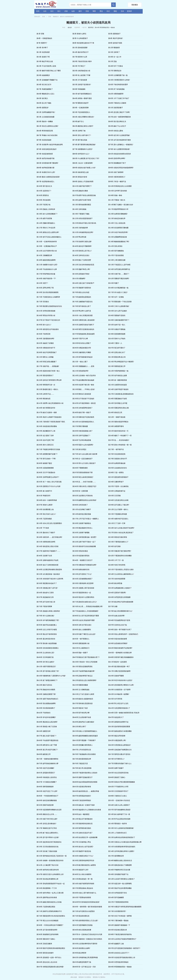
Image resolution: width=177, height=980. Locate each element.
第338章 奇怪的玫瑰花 (80, 551)
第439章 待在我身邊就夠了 (46, 708)
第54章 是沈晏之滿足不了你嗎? (119, 112)
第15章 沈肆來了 (114, 52)
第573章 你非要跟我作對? (117, 911)
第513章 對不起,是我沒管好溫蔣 (119, 819)
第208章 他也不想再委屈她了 (47, 352)
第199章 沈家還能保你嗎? (45, 339)
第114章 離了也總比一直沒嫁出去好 (121, 205)
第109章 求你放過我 (44, 200)
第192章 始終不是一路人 (117, 325)
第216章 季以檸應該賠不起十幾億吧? (121, 362)
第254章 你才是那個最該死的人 (83, 422)
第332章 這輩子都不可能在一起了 (84, 542)
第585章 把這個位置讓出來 (118, 930)
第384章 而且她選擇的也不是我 (119, 620)
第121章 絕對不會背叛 (44, 218)
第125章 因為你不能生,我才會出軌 (84, 223)
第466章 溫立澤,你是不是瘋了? (47, 750)
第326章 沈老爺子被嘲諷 (81, 533)
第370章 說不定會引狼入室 (46, 602)
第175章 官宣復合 (43, 302)
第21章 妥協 (112, 61)
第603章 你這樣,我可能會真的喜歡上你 (122, 958)
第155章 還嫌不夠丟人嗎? (81, 269)
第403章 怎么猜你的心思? (45, 653)
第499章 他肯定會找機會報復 (47, 800)
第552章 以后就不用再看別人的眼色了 (122, 879)
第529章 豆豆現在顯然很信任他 (47, 847)
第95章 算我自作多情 (80, 177)
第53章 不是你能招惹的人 (81, 112)
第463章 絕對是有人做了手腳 (47, 745)
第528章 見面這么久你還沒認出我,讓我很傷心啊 (125, 842)
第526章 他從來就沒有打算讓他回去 (49, 842)
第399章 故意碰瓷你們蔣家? (118, 643)
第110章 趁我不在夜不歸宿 (82, 200)
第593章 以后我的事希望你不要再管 (85, 944)
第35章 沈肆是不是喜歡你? (82, 85)
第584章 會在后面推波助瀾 (82, 930)
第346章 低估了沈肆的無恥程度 (47, 565)
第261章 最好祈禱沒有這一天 (118, 431)
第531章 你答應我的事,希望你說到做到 (122, 847)
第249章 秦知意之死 (115, 412)
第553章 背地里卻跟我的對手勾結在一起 (51, 884)
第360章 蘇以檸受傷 (115, 583)
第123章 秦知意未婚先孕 (117, 218)
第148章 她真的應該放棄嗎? (46, 260)
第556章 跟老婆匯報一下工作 (47, 888)
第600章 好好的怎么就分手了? (119, 953)
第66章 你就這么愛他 (116, 131)
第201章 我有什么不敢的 (117, 339)
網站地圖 (74, 977)
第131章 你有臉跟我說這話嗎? (83, 232)
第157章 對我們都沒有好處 (46, 274)
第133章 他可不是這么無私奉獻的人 (49, 237)
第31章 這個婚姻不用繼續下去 (47, 80)
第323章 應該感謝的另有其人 (83, 528)
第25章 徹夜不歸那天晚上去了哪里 (49, 71)
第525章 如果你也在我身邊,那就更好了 (122, 837)
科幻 (108, 11)
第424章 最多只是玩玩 (44, 685)
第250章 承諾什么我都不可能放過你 (49, 417)
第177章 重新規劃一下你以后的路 (120, 302)
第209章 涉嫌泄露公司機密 (82, 352)
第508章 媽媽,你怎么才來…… (47, 814)
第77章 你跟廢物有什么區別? (83, 149)
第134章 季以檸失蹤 (79, 237)
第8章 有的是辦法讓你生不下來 (83, 43)
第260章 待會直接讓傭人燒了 (83, 431)
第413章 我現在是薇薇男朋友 (83, 667)
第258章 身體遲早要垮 (116, 426)
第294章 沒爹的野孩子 (116, 482)
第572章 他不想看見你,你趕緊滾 (84, 911)
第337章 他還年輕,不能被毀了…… (48, 551)
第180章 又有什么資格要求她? (119, 306)
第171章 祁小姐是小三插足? (118, 292)
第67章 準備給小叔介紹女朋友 (47, 135)
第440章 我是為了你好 (80, 708)
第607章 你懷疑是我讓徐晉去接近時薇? (50, 967)
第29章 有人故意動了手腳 (81, 75)
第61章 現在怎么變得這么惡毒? (47, 126)
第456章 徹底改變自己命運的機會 (120, 731)
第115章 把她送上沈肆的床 (46, 209)
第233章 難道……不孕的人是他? (84, 389)
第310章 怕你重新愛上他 (45, 509)
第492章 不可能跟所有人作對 (118, 787)
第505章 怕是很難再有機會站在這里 (49, 810)
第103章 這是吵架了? (44, 191)
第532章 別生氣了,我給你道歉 (47, 851)
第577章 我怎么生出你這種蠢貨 (47, 921)
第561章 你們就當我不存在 (118, 893)
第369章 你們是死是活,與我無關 (119, 597)
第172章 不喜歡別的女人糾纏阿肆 (48, 297)
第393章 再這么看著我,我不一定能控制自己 (123, 634)
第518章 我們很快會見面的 (82, 828)
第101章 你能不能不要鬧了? (82, 186)
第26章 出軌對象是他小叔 (81, 71)
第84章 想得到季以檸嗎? (117, 158)
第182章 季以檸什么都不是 (82, 311)
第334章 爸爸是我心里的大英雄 (47, 546)
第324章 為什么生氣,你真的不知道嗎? (121, 528)
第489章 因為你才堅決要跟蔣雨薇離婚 (122, 782)
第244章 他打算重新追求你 (46, 408)
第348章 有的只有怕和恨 (117, 565)
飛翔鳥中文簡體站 (85, 977)
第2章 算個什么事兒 (79, 34)
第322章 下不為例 (43, 528)
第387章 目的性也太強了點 (118, 625)
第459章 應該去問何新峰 (117, 736)
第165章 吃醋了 (114, 283)
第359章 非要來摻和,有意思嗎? (83, 583)
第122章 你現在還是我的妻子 (83, 218)
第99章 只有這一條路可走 (117, 182)
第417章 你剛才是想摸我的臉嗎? (119, 671)
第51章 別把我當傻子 (116, 108)
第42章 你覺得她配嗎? (116, 94)
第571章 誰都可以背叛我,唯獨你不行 (49, 911)
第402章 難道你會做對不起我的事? (120, 648)
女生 (45, 11)
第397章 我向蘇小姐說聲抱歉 (47, 643)
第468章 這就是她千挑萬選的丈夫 (120, 750)
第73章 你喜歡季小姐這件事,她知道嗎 (50, 145)
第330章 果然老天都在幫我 (118, 537)
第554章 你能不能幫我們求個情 (83, 884)
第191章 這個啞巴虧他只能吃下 (83, 325)
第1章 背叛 (40, 34)
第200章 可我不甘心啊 (80, 339)
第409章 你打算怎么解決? (45, 662)
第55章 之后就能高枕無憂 (45, 117)
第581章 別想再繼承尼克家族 (83, 925)
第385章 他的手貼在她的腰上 (47, 625)
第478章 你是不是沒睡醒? (45, 768)
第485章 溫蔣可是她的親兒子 (83, 777)
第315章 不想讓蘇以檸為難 (118, 514)
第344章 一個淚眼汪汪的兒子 (83, 560)
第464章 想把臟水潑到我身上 (83, 745)
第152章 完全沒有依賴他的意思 (83, 265)
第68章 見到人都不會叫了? (82, 135)
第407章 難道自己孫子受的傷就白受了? (86, 657)
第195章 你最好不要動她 (117, 329)
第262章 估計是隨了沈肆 (45, 436)
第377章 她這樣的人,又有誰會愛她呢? (85, 611)
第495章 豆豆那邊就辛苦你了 (118, 791)
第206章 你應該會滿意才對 (82, 348)
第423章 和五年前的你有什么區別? (120, 680)
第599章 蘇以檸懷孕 (79, 953)
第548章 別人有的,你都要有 (82, 874)
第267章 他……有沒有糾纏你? (119, 440)
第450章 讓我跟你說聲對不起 (118, 722)
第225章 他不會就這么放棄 (118, 376)
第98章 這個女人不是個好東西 (83, 182)
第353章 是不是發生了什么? (82, 574)
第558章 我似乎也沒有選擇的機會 (120, 888)
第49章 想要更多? (43, 108)
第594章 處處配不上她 (116, 944)
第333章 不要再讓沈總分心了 (118, 542)
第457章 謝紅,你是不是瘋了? (46, 736)
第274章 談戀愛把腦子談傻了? (47, 454)
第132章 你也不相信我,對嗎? (118, 232)
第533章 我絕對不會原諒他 (82, 851)
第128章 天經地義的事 (80, 228)
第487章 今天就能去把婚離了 (47, 782)
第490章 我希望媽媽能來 (45, 787)
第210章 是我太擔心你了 (117, 352)
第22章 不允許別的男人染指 (46, 66)
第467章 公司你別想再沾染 (82, 750)
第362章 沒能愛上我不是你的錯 (83, 588)
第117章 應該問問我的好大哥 (118, 209)
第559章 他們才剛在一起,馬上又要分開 (50, 893)
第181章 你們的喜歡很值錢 (46, 311)
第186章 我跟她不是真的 (117, 315)
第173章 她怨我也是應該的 (82, 297)
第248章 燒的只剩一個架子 (82, 412)
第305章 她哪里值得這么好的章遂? (84, 500)
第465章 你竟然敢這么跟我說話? (119, 745)
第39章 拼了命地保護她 (116, 89)
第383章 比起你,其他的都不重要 (84, 620)
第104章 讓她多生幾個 (80, 191)
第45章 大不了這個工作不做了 (119, 98)
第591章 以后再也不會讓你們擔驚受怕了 (122, 939)
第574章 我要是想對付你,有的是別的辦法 (51, 916)
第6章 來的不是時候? (116, 38)
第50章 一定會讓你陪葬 (81, 108)
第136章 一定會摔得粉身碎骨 (47, 242)
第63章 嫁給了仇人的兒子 (117, 126)
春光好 (70, 27)
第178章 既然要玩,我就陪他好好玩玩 (49, 306)
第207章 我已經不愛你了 (117, 348)
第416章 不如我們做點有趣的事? (84, 671)
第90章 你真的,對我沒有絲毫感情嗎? (121, 168)
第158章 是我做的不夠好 (81, 274)
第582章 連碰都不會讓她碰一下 (119, 925)
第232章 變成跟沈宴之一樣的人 (47, 389)
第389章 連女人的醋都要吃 (82, 630)
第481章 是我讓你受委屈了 (46, 773)
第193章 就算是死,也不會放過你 (48, 329)
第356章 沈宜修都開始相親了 (83, 579)
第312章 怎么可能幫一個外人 (118, 509)
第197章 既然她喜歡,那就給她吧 (84, 334)
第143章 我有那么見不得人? (82, 251)
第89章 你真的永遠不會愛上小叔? (84, 168)
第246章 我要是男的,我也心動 (119, 408)
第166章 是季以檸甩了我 (45, 288)
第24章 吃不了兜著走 (116, 66)
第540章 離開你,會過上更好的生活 (120, 861)
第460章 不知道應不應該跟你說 (47, 740)
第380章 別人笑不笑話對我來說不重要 (86, 616)
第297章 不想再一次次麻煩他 (118, 486)
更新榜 (129, 11)
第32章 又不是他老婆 (80, 80)
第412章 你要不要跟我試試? (46, 667)
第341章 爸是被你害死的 (81, 556)
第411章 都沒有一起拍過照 (118, 662)
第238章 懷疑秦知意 (44, 399)
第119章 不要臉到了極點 (81, 214)
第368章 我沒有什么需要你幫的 (83, 597)
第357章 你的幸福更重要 (117, 579)
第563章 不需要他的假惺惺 (82, 897)
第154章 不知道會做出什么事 (47, 269)
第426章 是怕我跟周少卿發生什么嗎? (121, 685)
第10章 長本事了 (42, 48)
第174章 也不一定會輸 (116, 297)
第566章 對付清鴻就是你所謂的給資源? (86, 902)
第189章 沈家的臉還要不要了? (119, 320)
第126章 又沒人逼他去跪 (117, 223)
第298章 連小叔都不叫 (44, 491)
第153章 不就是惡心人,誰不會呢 (119, 265)
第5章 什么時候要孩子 (80, 38)
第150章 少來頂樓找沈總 (117, 260)
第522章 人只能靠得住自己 (118, 833)
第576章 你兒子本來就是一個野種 (120, 916)
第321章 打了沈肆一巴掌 (117, 523)
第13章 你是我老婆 (43, 52)
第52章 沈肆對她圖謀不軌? (46, 112)
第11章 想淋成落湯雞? (80, 48)
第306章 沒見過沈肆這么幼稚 (118, 500)
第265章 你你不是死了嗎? (45, 440)
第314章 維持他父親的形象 (82, 514)
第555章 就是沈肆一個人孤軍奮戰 (120, 884)
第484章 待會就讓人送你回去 (47, 777)
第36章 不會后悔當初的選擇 (118, 85)
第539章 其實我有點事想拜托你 (83, 861)
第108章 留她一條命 (115, 195)
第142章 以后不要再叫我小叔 (47, 251)
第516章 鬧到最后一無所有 (118, 824)
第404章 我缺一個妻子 (80, 653)
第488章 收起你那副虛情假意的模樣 (85, 782)
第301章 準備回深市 (44, 496)
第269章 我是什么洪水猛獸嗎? (83, 445)
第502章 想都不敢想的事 (45, 805)
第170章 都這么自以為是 (81, 292)
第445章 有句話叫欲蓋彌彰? (46, 717)
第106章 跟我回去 (43, 195)
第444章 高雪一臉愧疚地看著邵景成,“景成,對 (124, 713)
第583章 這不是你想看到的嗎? (47, 930)
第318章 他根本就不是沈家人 (118, 519)
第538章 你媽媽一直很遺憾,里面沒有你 (50, 861)
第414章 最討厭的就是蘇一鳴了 (119, 667)
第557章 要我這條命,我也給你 (83, 888)
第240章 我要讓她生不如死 (118, 399)
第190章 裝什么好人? (44, 325)
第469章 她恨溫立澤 (44, 754)
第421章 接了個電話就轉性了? (47, 680)
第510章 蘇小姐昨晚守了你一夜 (119, 814)
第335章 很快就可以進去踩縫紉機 (84, 546)
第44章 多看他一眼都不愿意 (82, 98)
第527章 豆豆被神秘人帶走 (82, 842)
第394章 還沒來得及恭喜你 (46, 639)
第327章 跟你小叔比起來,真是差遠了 (121, 533)
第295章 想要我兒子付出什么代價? (49, 486)
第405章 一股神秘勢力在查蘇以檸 (120, 653)
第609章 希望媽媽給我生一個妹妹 (105, 27)
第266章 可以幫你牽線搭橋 (82, 440)
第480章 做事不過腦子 (116, 768)
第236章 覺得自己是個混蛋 (82, 394)
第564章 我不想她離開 (116, 897)
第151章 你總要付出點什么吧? (47, 265)
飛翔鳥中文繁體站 (99, 977)
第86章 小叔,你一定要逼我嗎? (83, 163)
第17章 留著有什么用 (80, 57)
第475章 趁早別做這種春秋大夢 (47, 764)
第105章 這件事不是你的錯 (118, 191)
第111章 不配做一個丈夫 (117, 200)
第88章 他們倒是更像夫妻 (45, 168)
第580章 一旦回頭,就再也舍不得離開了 (50, 925)
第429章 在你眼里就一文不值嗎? (119, 690)
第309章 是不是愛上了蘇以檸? (119, 505)
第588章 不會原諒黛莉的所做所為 (120, 934)
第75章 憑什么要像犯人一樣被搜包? (121, 145)
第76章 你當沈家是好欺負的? (47, 149)
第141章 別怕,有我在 (115, 246)
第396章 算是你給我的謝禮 (118, 639)
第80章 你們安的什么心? (81, 154)
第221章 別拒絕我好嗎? (81, 371)
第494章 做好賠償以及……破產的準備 (86, 791)
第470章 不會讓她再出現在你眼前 (84, 754)
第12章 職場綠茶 (114, 48)
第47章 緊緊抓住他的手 (81, 103)
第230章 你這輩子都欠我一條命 (83, 385)
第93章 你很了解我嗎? (116, 172)
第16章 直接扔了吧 (43, 57)
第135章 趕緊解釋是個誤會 (118, 237)
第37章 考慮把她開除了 (45, 89)
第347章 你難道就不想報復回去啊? (84, 565)
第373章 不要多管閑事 (44, 606)
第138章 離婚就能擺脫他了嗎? (119, 242)
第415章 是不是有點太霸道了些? (48, 671)
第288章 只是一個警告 (116, 473)
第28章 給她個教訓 (43, 75)
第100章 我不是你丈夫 (44, 186)
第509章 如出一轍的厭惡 (81, 814)
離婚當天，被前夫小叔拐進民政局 (63, 17)
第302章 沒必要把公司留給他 (83, 496)
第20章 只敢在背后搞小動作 (82, 61)
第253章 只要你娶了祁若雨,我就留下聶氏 (51, 422)
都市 (80, 11)
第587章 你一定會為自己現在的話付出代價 (87, 934)
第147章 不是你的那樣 (116, 255)
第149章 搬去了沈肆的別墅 (82, 260)
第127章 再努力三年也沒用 (46, 228)
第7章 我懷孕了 (42, 43)
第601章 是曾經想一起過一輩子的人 (49, 958)
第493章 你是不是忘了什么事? (47, 791)
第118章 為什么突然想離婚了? (47, 214)
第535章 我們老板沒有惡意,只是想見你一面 (52, 856)
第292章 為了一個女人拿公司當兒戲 (49, 482)
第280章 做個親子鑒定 (44, 463)
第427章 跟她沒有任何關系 (46, 690)
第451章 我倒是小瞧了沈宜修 (47, 727)
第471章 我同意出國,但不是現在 (119, 754)
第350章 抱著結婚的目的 (81, 570)
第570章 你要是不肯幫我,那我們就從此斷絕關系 (125, 907)
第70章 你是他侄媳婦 (44, 140)
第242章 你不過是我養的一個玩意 (84, 403)
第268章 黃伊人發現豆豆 (45, 445)
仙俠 (73, 11)
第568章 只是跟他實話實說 (46, 907)
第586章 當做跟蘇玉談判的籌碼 (47, 934)
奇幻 (59, 11)
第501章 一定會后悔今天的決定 (119, 800)
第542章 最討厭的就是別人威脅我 (84, 865)
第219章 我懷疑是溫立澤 (117, 366)
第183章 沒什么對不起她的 (118, 311)
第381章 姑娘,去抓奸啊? (116, 616)
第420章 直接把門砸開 (116, 676)
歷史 (101, 11)
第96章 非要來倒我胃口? (117, 177)
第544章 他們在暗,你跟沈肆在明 (48, 870)
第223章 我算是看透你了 (45, 376)
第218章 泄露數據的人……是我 (83, 366)
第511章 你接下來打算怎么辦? (47, 819)
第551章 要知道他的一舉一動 (83, 879)
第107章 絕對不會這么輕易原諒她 (84, 195)
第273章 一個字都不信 (116, 449)
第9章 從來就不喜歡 (115, 43)
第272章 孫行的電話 (79, 449)
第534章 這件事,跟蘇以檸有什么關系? (121, 851)
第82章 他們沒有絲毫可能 (45, 158)
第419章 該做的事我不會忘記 (83, 676)
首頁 (38, 11)
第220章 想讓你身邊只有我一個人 (48, 371)
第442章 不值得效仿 (44, 713)
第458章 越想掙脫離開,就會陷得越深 (85, 736)
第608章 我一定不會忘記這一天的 (84, 967)
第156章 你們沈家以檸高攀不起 (119, 269)
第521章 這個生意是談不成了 (83, 833)
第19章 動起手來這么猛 (45, 61)
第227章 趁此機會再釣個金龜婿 (83, 380)
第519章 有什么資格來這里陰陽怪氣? (121, 828)
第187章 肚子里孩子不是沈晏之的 (48, 320)
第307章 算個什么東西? (45, 505)
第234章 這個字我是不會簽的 (118, 389)
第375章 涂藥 (113, 606)
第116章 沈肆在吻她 (79, 209)
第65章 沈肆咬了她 (79, 131)
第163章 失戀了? (42, 283)
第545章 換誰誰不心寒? (81, 870)
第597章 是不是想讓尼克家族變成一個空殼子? (124, 948)
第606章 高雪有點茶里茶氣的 (118, 962)
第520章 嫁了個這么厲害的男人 (47, 833)
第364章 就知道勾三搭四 (45, 593)
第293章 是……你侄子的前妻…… (84, 482)
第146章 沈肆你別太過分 (81, 255)
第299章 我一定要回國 (80, 491)
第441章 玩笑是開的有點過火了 (119, 708)
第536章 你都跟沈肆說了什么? (83, 856)
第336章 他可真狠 (114, 546)
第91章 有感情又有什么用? (46, 172)
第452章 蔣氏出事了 (79, 727)
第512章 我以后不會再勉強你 (83, 819)
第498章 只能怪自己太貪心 (118, 796)
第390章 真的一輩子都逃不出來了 (120, 630)
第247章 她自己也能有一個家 (47, 412)
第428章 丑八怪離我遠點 (81, 690)
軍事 (94, 11)
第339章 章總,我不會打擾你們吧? (120, 551)
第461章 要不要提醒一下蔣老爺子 (84, 740)
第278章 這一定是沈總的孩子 (83, 459)
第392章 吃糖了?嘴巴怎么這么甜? (84, 634)
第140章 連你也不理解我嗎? (82, 246)
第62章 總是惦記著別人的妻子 (83, 126)
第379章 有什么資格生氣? (45, 616)
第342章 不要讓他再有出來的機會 (120, 556)
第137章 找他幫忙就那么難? (82, 242)
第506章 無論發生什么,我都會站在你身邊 (87, 810)
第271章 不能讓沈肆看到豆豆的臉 (48, 449)
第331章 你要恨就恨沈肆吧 (46, 542)
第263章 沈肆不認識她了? (81, 436)
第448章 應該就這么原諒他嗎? (47, 722)
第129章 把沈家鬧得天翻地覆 (118, 228)
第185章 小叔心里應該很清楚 (83, 315)
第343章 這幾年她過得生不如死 (47, 560)
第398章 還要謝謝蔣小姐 (81, 643)
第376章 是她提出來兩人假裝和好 (48, 611)
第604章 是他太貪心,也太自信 (47, 962)
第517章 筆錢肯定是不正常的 (47, 828)
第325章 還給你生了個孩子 (46, 533)
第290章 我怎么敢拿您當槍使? (83, 477)
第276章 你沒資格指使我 (117, 454)
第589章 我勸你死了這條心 (46, 939)
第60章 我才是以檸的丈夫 (117, 122)
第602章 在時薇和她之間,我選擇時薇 (85, 958)
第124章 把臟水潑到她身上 (46, 223)
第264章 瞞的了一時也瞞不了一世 (120, 436)
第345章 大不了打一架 (116, 560)
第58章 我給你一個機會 (45, 122)
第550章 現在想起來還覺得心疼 (47, 879)
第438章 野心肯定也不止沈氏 (118, 703)
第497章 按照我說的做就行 (82, 796)
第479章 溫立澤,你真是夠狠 (82, 768)
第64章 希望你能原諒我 (45, 131)
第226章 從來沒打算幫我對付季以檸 (49, 380)
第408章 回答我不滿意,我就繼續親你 (121, 657)
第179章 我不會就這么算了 (82, 306)
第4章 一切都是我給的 (44, 38)
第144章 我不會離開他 (116, 251)
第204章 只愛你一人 (115, 343)
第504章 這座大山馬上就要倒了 (119, 805)
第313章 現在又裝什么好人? (46, 514)
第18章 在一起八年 (115, 57)
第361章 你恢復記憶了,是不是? (47, 588)
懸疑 (115, 11)
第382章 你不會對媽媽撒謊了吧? (48, 620)
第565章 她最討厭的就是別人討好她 (49, 902)
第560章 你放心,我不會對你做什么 (84, 893)
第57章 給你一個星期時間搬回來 (120, 117)
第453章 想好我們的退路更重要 (119, 727)
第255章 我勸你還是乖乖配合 (118, 422)
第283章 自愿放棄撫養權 (45, 468)
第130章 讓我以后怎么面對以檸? (48, 232)
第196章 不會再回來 (44, 334)
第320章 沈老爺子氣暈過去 (82, 523)
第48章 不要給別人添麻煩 (117, 103)
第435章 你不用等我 (115, 699)
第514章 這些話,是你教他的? (46, 824)
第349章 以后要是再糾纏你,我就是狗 (49, 570)
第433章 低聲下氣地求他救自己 (47, 699)
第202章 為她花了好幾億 (45, 343)
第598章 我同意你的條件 (45, 953)
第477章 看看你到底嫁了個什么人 (120, 764)
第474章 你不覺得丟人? (116, 759)
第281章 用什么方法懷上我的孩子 (84, 463)
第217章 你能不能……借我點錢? (48, 366)
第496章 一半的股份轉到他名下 (47, 796)
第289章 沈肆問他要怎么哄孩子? (48, 477)
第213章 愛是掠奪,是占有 (117, 357)
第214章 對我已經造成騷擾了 (47, 362)
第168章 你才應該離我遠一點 (118, 288)
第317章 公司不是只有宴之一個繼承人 (86, 519)
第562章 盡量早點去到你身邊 (47, 897)
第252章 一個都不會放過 (117, 417)
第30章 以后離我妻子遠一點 (118, 75)
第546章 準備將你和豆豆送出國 (119, 870)
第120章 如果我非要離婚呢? (118, 214)
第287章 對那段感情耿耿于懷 (83, 473)
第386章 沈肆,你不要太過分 (82, 625)
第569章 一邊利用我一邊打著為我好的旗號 (87, 907)
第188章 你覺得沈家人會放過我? (84, 320)
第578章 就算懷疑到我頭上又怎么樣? (85, 921)
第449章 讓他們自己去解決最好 (83, 722)
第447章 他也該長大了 (116, 717)
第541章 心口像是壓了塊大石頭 (47, 865)
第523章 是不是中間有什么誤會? (48, 837)
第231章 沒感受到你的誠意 (118, 385)
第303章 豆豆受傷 (114, 496)
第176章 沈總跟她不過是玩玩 (83, 302)
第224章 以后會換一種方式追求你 (84, 376)
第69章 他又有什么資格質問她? (119, 135)
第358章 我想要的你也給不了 (47, 583)
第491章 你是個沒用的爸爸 (82, 787)
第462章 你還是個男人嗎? (117, 740)
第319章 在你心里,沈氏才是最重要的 (49, 523)
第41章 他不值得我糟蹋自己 (82, 94)
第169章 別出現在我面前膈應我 (47, 292)
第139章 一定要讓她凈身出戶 (47, 246)
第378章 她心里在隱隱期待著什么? (120, 611)
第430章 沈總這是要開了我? (46, 694)
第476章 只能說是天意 (80, 764)
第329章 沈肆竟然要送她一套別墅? (84, 537)
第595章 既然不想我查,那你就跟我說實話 (51, 948)
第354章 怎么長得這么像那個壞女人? (121, 574)
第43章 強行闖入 (42, 98)
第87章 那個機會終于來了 (117, 163)
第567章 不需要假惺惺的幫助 (118, 902)
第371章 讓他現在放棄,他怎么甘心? (85, 602)
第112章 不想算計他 (43, 205)
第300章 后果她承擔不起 (117, 491)
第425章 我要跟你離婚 (80, 685)
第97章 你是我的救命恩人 (45, 182)
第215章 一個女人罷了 (80, 362)
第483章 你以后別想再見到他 (118, 773)
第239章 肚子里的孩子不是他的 (83, 399)
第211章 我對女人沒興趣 (45, 357)
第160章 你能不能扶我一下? (46, 279)
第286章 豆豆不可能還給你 (46, 473)
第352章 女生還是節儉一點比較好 (48, 574)
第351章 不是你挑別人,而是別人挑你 (121, 570)
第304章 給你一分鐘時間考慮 (47, 500)
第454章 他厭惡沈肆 (44, 731)
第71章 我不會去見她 (80, 140)
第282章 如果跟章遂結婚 (117, 463)
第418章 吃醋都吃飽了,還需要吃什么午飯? (51, 676)
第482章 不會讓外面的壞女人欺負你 (85, 773)
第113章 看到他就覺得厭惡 (82, 205)
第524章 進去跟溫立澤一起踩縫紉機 (85, 837)
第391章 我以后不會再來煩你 (47, 634)
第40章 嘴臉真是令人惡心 (45, 94)
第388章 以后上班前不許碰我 (47, 630)
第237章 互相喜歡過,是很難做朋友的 (121, 394)
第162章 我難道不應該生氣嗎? (119, 279)
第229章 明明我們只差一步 (46, 385)
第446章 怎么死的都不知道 (82, 717)
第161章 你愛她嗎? (79, 279)
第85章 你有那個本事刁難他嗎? (47, 163)
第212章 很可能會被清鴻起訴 (83, 357)
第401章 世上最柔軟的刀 (81, 648)
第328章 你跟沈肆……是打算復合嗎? (49, 537)
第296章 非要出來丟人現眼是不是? (84, 486)
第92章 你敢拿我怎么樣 (81, 172)
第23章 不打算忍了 (79, 66)
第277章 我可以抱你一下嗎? (46, 459)
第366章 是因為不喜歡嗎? (117, 593)
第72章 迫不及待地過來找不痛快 (120, 140)
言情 (87, 11)
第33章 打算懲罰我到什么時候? (119, 80)
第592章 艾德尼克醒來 (44, 944)
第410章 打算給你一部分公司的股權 (85, 662)
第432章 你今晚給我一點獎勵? (119, 694)
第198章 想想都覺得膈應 (117, 334)
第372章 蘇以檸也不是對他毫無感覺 (121, 602)
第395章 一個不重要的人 (81, 639)
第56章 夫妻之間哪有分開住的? (83, 117)
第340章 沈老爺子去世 (44, 556)
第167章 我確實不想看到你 (82, 288)
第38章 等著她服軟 (79, 89)
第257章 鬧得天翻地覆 (80, 426)
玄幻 (52, 11)
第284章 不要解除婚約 (80, 468)
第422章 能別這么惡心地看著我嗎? (84, 680)
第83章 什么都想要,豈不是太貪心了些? (86, 158)
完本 (122, 11)
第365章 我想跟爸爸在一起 (82, 593)
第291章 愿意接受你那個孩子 (118, 477)
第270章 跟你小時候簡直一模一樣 (120, 445)
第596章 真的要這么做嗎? (81, 948)
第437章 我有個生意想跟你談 (83, 703)
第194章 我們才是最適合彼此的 (83, 329)
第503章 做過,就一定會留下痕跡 (84, 805)
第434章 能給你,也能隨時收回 (83, 699)
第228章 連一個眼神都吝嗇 (118, 380)
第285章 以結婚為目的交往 (118, 468)
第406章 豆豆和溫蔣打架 (45, 657)
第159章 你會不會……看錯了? (119, 274)
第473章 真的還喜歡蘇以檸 (82, 759)
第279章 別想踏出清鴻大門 (118, 459)
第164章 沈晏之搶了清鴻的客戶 (83, 283)
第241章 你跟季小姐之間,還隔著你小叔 (50, 403)
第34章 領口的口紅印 (44, 85)
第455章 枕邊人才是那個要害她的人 (85, 731)
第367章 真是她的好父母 (45, 597)
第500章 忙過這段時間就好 (82, 800)
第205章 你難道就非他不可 (46, 348)
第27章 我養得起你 (115, 71)
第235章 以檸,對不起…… (45, 394)
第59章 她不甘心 (78, 122)
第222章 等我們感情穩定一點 (118, 371)
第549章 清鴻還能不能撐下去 (118, 874)
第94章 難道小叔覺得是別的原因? (48, 177)
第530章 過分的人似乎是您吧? (83, 847)
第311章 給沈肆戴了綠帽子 (82, 509)
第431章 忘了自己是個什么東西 (83, 694)
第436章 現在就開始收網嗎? (46, 703)
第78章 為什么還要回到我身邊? (119, 149)
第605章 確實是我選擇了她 (82, 962)
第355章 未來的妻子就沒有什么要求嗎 (50, 579)
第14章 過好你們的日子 (81, 52)
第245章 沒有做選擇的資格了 (83, 408)
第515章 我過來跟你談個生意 (83, 824)
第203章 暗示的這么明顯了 (82, 343)
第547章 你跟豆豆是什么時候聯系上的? (50, 874)
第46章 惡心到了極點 (44, 103)
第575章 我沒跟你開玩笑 (81, 916)
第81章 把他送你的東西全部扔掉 (120, 154)
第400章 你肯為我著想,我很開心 (48, 648)
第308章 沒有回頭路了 (80, 505)
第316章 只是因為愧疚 (44, 519)
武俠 (66, 11)
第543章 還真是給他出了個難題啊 (120, 865)
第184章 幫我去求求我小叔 (46, 315)
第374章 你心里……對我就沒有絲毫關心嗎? (88, 606)
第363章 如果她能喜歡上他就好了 (120, 588)
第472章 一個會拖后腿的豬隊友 (47, 759)
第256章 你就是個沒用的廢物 (47, 426)
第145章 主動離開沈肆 (44, 255)
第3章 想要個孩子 (114, 34)
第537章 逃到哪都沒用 (116, 856)
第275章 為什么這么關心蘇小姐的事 (85, 454)
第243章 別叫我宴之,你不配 (118, 403)
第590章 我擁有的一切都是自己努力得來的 (87, 939)
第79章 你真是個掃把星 (45, 154)
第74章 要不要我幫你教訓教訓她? (84, 145)
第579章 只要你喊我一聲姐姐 (118, 921)
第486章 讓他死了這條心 (117, 777)
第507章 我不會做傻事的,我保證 (119, 810)
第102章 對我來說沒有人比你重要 (120, 186)
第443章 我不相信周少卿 (81, 713)
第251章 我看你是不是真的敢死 (83, 417)
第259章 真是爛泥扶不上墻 (46, 431)
